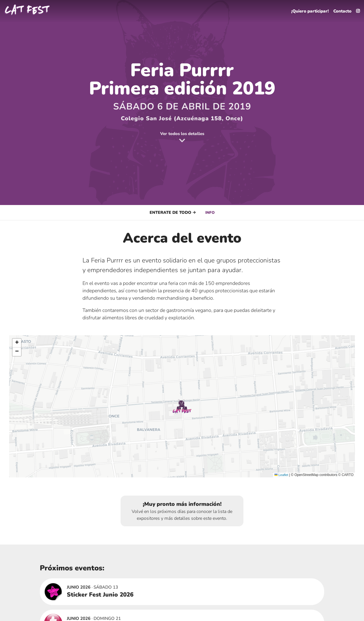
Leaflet (281, 475)
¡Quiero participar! (306, 10)
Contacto (341, 10)
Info (210, 212)
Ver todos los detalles (182, 137)
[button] (182, 406)
